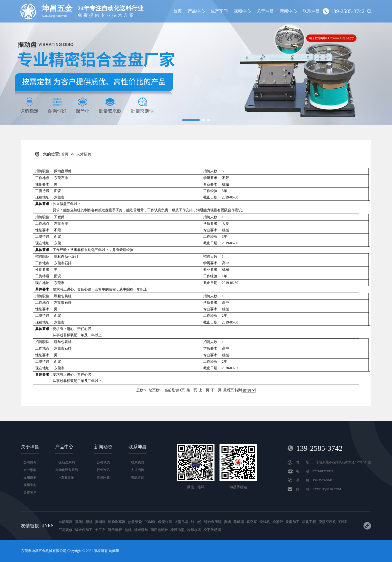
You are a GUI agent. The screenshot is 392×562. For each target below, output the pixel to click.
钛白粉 (196, 522)
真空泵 (252, 522)
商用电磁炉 (159, 530)
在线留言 (137, 477)
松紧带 (278, 522)
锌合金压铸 (213, 522)
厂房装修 (65, 530)
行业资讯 (103, 470)
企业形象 (30, 470)
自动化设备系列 (67, 470)
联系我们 (137, 462)
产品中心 (196, 11)
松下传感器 (212, 530)
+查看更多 (67, 477)
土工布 (100, 530)
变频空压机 (327, 522)
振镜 (227, 522)
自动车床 (65, 522)
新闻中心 (288, 11)
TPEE (343, 522)
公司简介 (30, 462)
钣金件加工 (84, 530)
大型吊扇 (181, 522)
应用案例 (30, 477)
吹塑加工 (292, 522)
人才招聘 (84, 154)
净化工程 (309, 522)
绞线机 (265, 522)
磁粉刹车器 (117, 522)
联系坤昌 (311, 11)
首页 (177, 11)
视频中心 (242, 11)
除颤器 (239, 522)
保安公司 (165, 522)
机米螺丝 (141, 530)
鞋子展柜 (115, 530)
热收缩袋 (135, 522)
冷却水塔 (194, 530)
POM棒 (150, 522)
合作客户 (30, 492)
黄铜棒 (100, 522)
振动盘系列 (67, 462)
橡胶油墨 (177, 530)
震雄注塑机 (84, 522)
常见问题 (103, 477)
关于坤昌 (265, 11)
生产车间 (219, 11)
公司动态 (103, 462)
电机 (128, 530)
